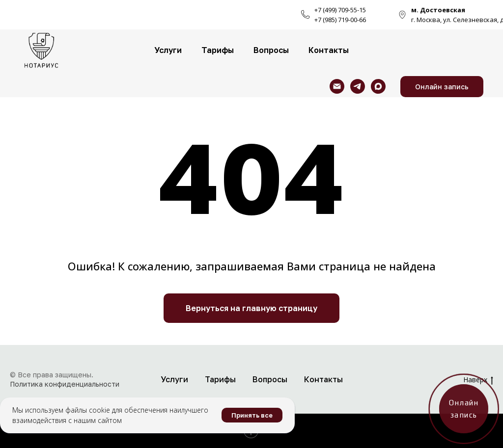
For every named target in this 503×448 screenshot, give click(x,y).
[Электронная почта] (337, 86)
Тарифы (218, 50)
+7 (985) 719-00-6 (338, 20)
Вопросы (271, 50)
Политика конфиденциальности (65, 384)
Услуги (168, 50)
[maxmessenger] (378, 86)
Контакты (329, 50)
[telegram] (358, 86)
